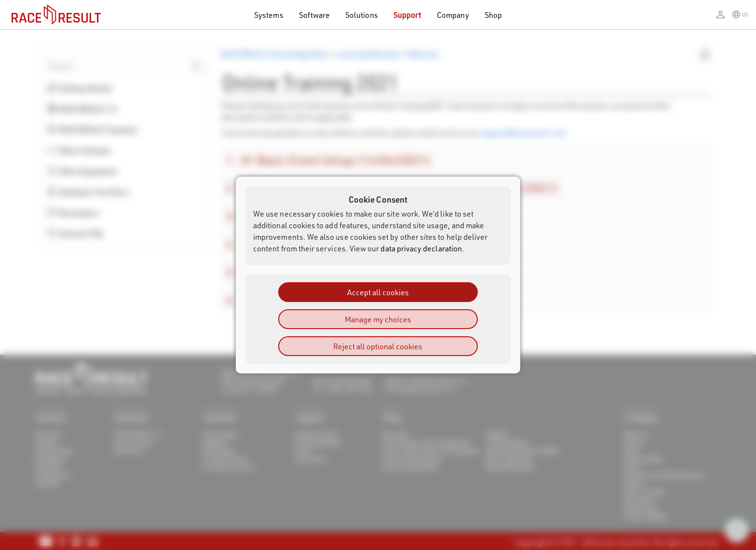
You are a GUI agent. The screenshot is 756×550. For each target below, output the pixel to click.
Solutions (362, 15)
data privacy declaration (421, 248)
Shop (493, 15)
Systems (269, 15)
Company (453, 15)
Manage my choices (378, 319)
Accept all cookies (378, 292)
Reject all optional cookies (378, 346)
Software (315, 15)
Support (407, 15)
